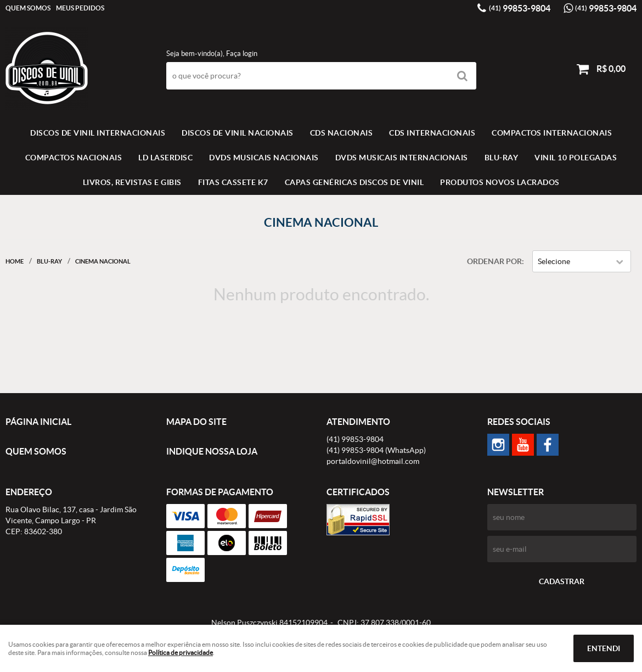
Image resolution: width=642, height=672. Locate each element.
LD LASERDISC (165, 158)
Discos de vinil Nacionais (238, 133)
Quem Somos (28, 8)
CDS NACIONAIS (342, 133)
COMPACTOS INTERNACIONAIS (552, 133)
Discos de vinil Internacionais (98, 133)
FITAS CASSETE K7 (233, 182)
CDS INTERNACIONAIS (432, 133)
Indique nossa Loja (212, 451)
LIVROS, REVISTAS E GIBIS (132, 182)
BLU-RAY (502, 158)
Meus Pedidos (80, 8)
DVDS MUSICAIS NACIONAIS (264, 158)
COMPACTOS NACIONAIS (74, 158)
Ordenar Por (494, 261)
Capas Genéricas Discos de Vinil (354, 182)
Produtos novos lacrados (500, 182)
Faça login (242, 54)
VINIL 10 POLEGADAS (576, 158)
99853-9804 (520, 8)
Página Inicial (38, 422)
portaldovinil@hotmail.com (373, 461)
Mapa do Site (196, 422)
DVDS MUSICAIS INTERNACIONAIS (402, 158)
